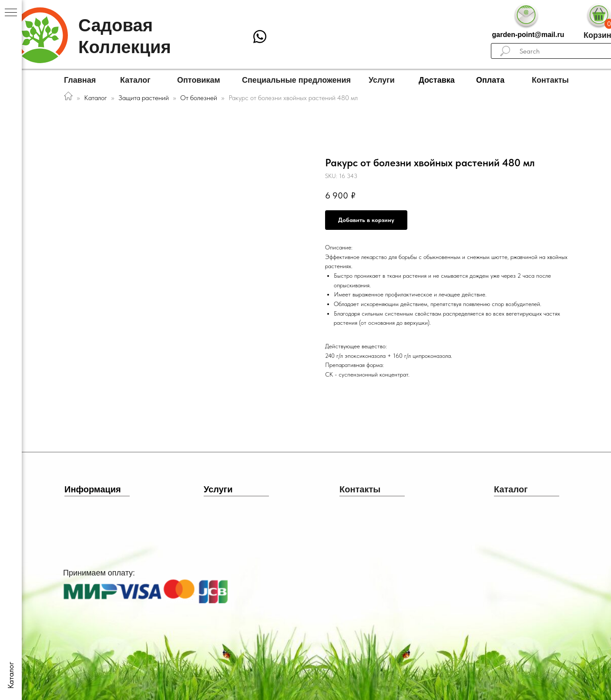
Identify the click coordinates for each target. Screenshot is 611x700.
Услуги (382, 80)
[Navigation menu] (11, 13)
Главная (80, 80)
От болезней (200, 98)
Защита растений (144, 98)
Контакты (550, 80)
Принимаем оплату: (99, 573)
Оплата (490, 80)
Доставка (437, 80)
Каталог (135, 80)
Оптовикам (199, 80)
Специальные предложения (296, 80)
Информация (93, 489)
